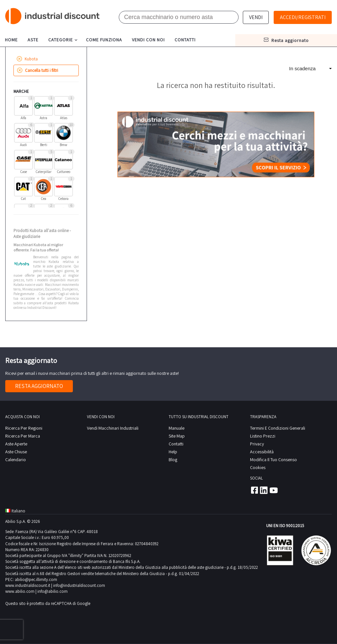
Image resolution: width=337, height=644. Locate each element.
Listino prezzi (263, 436)
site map (177, 436)
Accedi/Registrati (303, 17)
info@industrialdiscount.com (79, 585)
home (11, 40)
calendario (16, 460)
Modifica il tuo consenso (274, 460)
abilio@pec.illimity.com (36, 580)
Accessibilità (262, 452)
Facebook (254, 490)
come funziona (104, 40)
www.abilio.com (20, 591)
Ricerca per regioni (24, 428)
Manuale (177, 428)
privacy (257, 444)
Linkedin (264, 490)
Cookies (258, 467)
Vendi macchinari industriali (113, 428)
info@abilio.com (53, 591)
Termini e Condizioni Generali (278, 428)
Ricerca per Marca (23, 436)
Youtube (274, 490)
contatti (185, 40)
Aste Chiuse (16, 452)
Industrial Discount (53, 16)
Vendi (256, 17)
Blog (173, 460)
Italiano (15, 511)
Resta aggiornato (39, 386)
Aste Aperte (16, 444)
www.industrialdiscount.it (28, 585)
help (173, 452)
